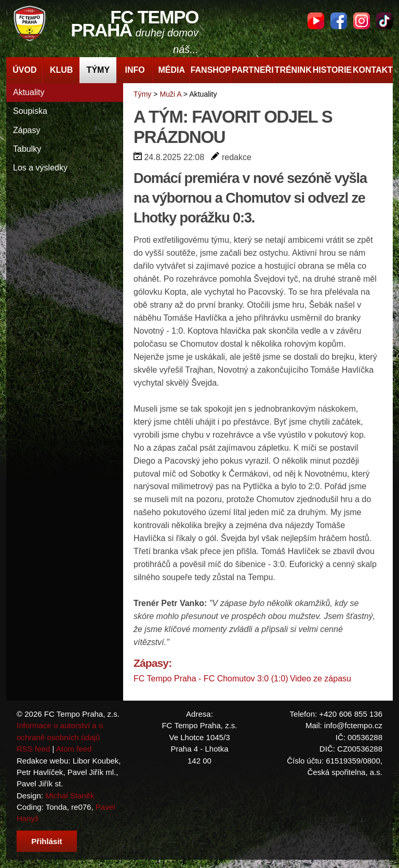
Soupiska (30, 111)
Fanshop (211, 70)
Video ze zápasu (321, 679)
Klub (61, 70)
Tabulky (27, 149)
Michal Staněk (70, 795)
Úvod (24, 70)
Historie (332, 70)
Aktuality (29, 92)
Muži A (170, 94)
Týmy (98, 70)
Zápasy (26, 130)
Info (135, 70)
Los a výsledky (40, 168)
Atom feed (74, 749)
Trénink (293, 70)
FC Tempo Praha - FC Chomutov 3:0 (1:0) (211, 679)
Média (172, 70)
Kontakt (373, 70)
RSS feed (33, 749)
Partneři (253, 70)
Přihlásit (46, 841)
